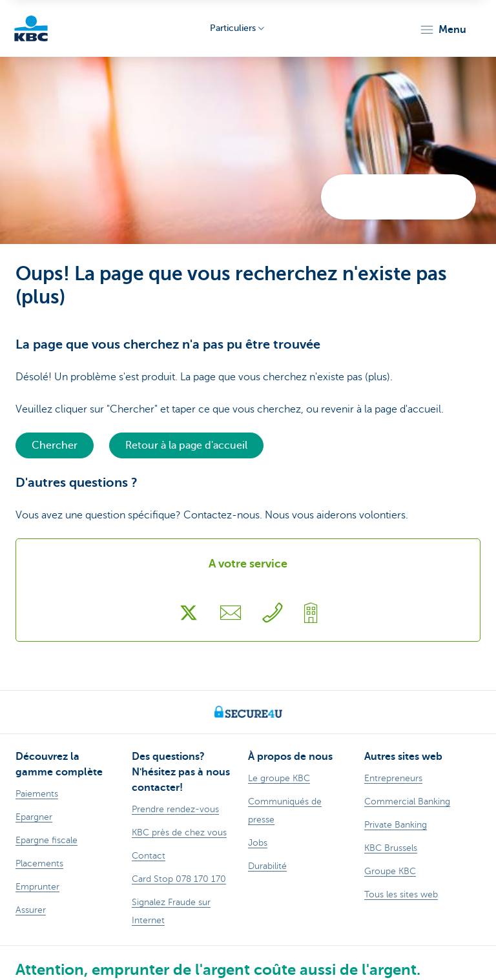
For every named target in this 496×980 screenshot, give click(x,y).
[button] (443, 30)
